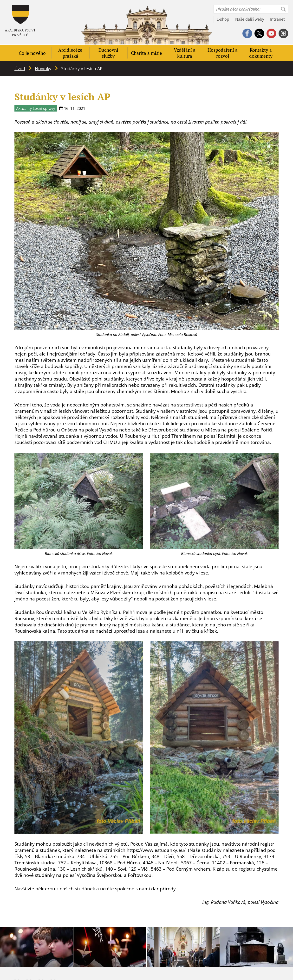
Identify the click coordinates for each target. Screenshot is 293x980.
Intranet (277, 19)
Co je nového (32, 53)
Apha (20, 21)
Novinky (43, 69)
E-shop (223, 19)
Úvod (20, 69)
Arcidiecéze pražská (70, 53)
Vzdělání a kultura (185, 53)
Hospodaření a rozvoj (223, 53)
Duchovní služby (108, 53)
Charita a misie (146, 53)
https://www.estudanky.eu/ (156, 850)
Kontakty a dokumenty (261, 53)
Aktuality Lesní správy (36, 108)
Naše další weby (250, 19)
